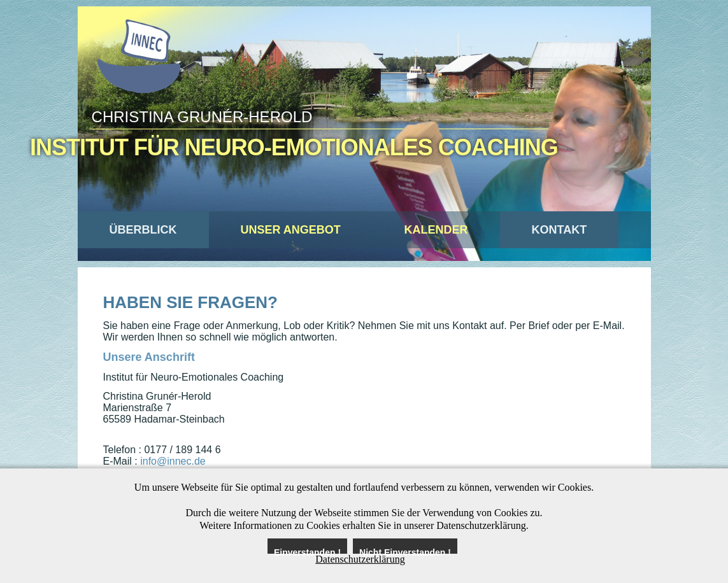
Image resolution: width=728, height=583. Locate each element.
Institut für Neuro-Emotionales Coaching (294, 147)
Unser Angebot (291, 230)
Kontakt (560, 230)
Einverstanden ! (307, 551)
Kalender (436, 230)
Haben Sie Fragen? (190, 302)
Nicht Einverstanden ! (405, 551)
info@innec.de (173, 461)
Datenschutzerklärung (360, 559)
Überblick (143, 230)
